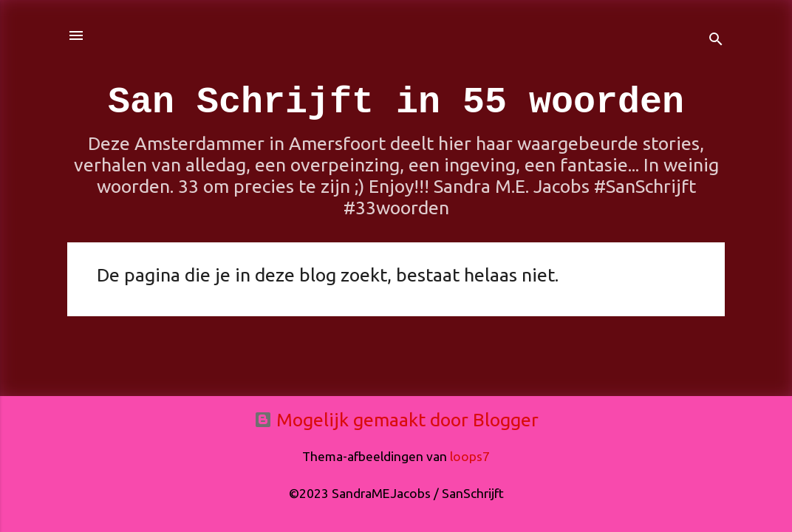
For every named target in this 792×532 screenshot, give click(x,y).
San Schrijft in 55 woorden (396, 102)
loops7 (470, 456)
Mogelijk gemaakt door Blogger (396, 420)
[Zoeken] (716, 40)
